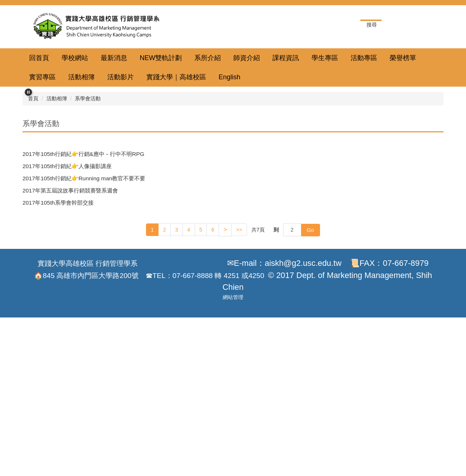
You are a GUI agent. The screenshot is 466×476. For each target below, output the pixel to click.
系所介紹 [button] (208, 58)
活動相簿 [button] (81, 77)
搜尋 (431, 25)
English (229, 77)
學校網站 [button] (75, 58)
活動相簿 (57, 247)
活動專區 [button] (364, 58)
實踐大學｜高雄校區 (176, 77)
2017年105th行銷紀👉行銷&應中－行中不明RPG (83, 302)
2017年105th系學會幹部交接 (58, 351)
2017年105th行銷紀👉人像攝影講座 (67, 314)
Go (310, 378)
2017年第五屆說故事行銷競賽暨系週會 (70, 339)
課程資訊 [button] (286, 58)
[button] (28, 92)
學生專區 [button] (325, 58)
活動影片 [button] (121, 77)
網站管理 (233, 464)
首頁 (33, 247)
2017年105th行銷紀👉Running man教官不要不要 (84, 326)
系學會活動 (88, 247)
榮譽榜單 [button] (403, 58)
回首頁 (39, 58)
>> (239, 378)
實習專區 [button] (42, 77)
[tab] (207, 229)
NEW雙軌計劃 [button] (161, 58)
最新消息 (114, 58)
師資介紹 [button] (247, 58)
